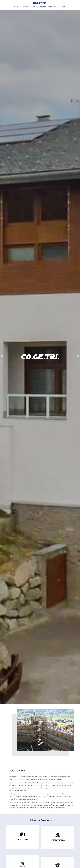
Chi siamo (24, 7)
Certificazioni (53, 7)
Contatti (63, 7)
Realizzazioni (41, 7)
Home (16, 7)
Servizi (32, 7)
